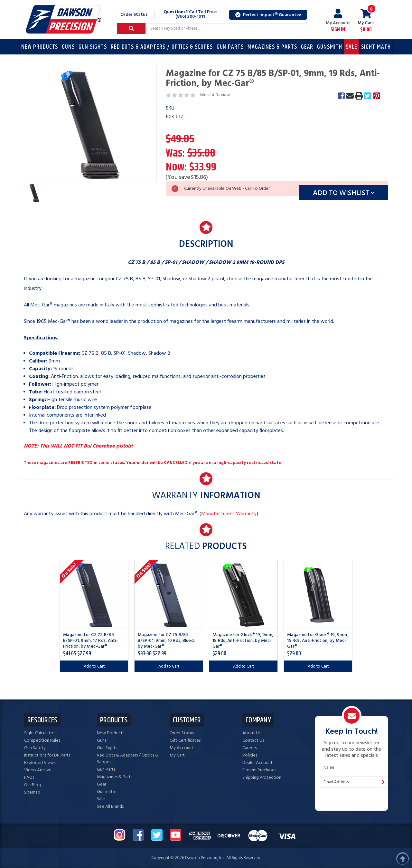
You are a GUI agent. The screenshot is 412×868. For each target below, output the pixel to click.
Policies (250, 755)
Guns (68, 47)
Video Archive (38, 770)
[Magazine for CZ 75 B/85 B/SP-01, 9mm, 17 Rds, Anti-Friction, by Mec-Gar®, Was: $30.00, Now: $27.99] (94, 594)
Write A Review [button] (215, 95)
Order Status (134, 15)
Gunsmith (330, 47)
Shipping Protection (262, 778)
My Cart (177, 755)
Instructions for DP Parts (47, 755)
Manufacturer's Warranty (229, 514)
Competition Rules (42, 741)
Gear (307, 47)
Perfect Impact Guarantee (268, 15)
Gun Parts (230, 47)
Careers (249, 748)
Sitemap (32, 792)
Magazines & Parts (272, 47)
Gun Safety (35, 748)
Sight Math (376, 47)
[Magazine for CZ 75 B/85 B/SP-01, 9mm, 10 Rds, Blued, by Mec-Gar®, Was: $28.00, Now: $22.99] (169, 594)
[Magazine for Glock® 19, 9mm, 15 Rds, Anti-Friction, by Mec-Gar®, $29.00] (318, 594)
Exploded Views (40, 763)
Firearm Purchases (259, 770)
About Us (251, 733)
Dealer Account (257, 763)
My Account (338, 21)
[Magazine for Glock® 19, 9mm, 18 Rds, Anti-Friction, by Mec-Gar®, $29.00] (243, 594)
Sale (351, 47)
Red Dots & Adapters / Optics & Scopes (162, 47)
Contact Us (253, 741)
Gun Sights (93, 47)
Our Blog (33, 785)
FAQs (29, 778)
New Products (40, 47)
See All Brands (110, 807)
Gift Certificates (185, 741)
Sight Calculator (39, 733)
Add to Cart (94, 666)
